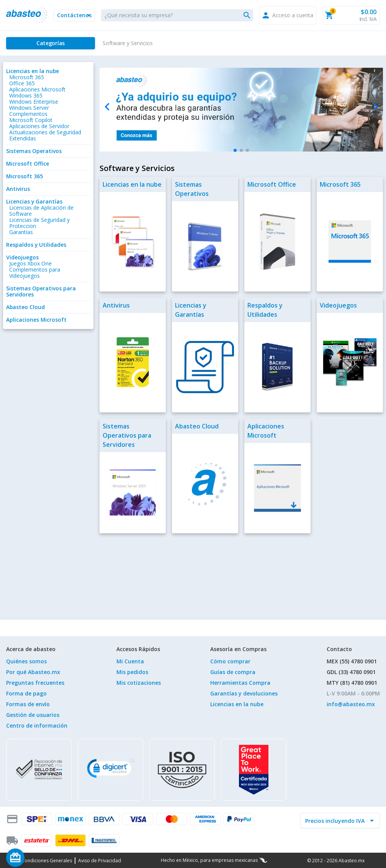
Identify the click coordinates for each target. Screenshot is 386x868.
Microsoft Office (28, 164)
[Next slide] (375, 107)
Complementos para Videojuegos (35, 273)
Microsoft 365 (27, 77)
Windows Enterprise (34, 102)
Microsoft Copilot (31, 120)
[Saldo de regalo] (39, 858)
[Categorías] (51, 43)
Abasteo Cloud (25, 307)
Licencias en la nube (33, 71)
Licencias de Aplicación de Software (41, 211)
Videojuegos (22, 257)
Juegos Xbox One (30, 263)
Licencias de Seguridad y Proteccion (39, 223)
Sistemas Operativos (34, 151)
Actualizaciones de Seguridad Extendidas (45, 135)
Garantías (21, 232)
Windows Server (29, 108)
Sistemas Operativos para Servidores (41, 291)
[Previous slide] (107, 107)
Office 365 (22, 83)
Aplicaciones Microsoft (37, 89)
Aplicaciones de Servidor (39, 126)
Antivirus (18, 189)
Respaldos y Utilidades (36, 245)
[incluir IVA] (335, 821)
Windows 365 (26, 95)
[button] (74, 15)
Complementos (28, 114)
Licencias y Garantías (34, 201)
